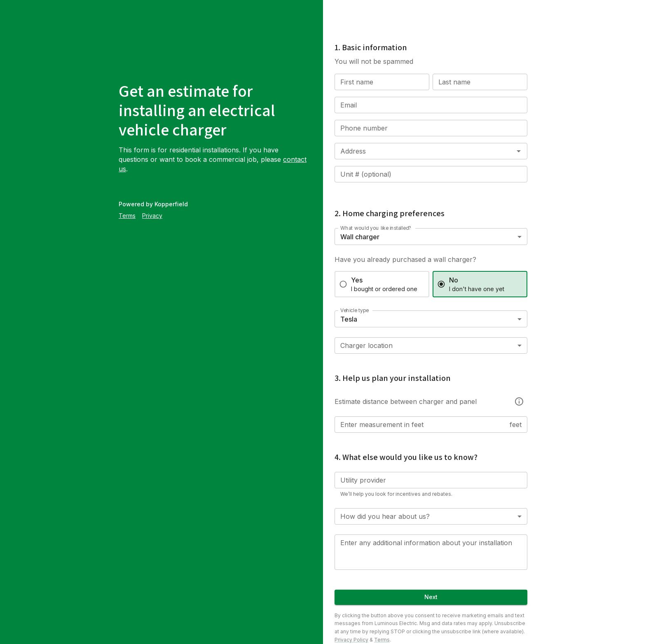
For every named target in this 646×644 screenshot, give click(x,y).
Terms (127, 216)
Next (431, 597)
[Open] (519, 151)
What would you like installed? (376, 228)
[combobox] (419, 151)
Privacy (152, 216)
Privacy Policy (351, 640)
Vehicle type (355, 310)
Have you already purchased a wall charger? (405, 259)
